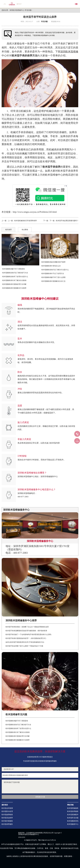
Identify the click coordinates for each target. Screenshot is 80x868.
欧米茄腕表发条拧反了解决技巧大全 (18, 725)
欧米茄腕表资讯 (73, 821)
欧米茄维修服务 (73, 808)
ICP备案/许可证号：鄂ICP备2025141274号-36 (40, 840)
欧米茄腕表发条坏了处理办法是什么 (18, 728)
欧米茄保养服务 (73, 811)
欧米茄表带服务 (7, 824)
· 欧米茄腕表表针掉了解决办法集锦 (14, 280)
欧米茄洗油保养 (7, 818)
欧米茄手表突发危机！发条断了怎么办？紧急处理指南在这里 (27, 627)
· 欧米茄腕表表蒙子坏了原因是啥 (13, 269)
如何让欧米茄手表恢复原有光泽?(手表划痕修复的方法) (25, 642)
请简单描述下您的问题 (40, 787)
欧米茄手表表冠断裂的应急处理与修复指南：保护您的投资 (26, 631)
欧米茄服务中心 (73, 824)
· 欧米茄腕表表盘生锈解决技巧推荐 (53, 262)
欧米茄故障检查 (7, 815)
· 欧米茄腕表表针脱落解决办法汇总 (53, 281)
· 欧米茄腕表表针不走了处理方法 (52, 273)
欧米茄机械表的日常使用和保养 (26, 221)
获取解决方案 (40, 797)
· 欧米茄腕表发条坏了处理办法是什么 (15, 277)
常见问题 (28, 10)
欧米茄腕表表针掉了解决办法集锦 (18, 732)
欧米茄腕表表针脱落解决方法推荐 (18, 740)
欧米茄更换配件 (73, 815)
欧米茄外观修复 (7, 821)
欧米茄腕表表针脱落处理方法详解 (18, 736)
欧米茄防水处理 (7, 811)
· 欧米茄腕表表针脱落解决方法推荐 (14, 288)
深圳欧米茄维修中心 (17, 10)
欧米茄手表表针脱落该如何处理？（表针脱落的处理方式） (26, 638)
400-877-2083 (23, 497)
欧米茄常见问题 (73, 818)
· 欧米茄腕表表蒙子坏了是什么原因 (53, 277)
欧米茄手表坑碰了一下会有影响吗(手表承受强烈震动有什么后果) (29, 634)
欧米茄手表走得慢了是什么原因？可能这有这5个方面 (24, 646)
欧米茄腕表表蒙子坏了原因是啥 (17, 721)
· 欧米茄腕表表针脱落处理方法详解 (14, 284)
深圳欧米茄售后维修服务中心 (29, 834)
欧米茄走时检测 (7, 808)
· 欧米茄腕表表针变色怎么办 (51, 266)
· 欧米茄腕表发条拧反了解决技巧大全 (15, 273)
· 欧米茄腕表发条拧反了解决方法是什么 (55, 270)
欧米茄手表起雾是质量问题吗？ (67, 221)
